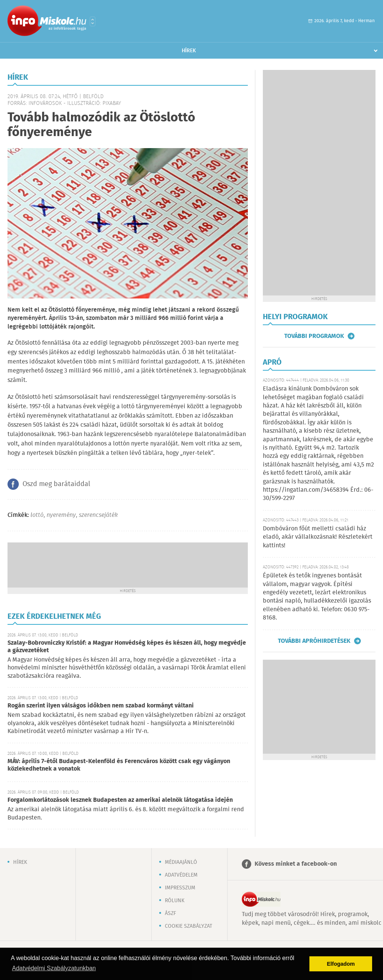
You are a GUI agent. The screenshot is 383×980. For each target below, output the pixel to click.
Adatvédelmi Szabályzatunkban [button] (54, 968)
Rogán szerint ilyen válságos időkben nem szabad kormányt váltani (101, 706)
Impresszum (180, 888)
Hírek (189, 51)
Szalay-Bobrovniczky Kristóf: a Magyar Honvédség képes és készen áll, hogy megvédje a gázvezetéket (127, 647)
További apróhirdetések (314, 641)
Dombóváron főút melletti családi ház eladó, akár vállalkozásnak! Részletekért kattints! (318, 537)
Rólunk (175, 901)
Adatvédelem (181, 875)
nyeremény (61, 515)
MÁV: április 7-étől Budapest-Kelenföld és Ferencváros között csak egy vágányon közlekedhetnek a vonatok (119, 765)
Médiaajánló (181, 862)
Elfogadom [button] (341, 964)
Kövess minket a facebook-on (296, 864)
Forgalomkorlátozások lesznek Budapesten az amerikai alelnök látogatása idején (120, 800)
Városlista (93, 21)
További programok (314, 336)
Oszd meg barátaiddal (56, 484)
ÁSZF (170, 913)
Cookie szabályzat (188, 926)
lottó (37, 515)
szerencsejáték (98, 515)
